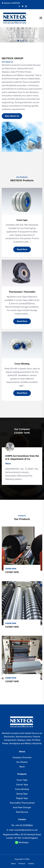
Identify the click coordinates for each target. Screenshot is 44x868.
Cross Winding (22, 364)
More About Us (12, 116)
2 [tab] (21, 41)
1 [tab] (18, 41)
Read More (22, 249)
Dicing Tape (22, 794)
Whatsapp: (24, 842)
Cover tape (22, 220)
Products (22, 864)
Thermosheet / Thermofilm (22, 292)
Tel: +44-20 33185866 (22, 825)
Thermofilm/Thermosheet (22, 803)
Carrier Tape (22, 785)
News (22, 767)
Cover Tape (22, 780)
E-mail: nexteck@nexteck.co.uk (22, 830)
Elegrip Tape (22, 798)
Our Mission (22, 762)
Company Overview (22, 757)
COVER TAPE (12, 572)
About (13, 864)
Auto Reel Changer (22, 807)
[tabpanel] (22, 35)
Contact (31, 864)
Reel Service (22, 812)
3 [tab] (23, 41)
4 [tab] (26, 41)
